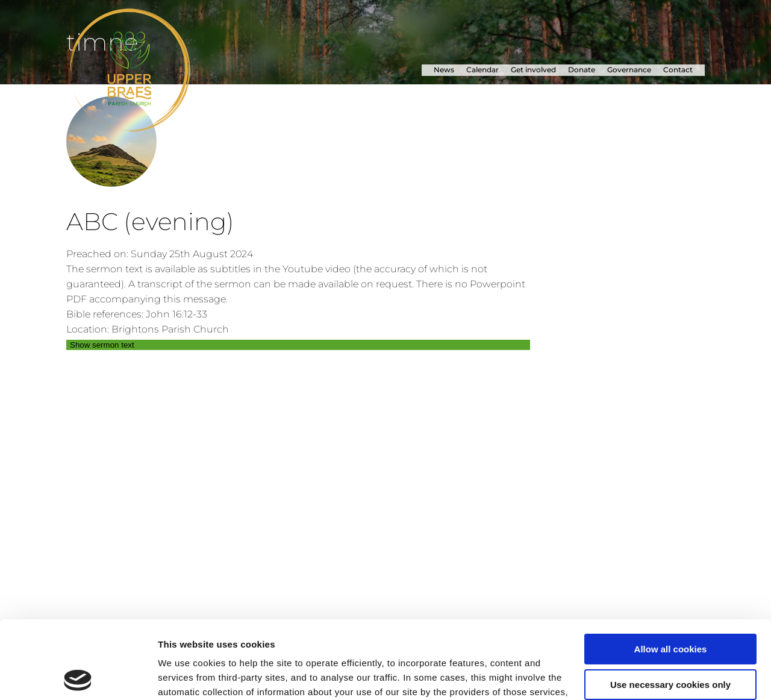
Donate (582, 70)
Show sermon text (102, 345)
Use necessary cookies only (670, 606)
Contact (678, 70)
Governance (629, 70)
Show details (186, 676)
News (444, 70)
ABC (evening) (150, 221)
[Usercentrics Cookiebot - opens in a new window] (78, 677)
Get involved (533, 70)
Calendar (482, 70)
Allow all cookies (671, 571)
